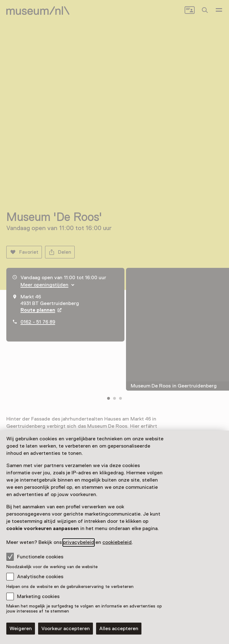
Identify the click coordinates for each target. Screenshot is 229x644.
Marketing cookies (38, 596)
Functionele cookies (35, 556)
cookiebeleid (117, 542)
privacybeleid (79, 542)
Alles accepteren (119, 629)
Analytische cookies (40, 577)
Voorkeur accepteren (66, 629)
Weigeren (21, 629)
